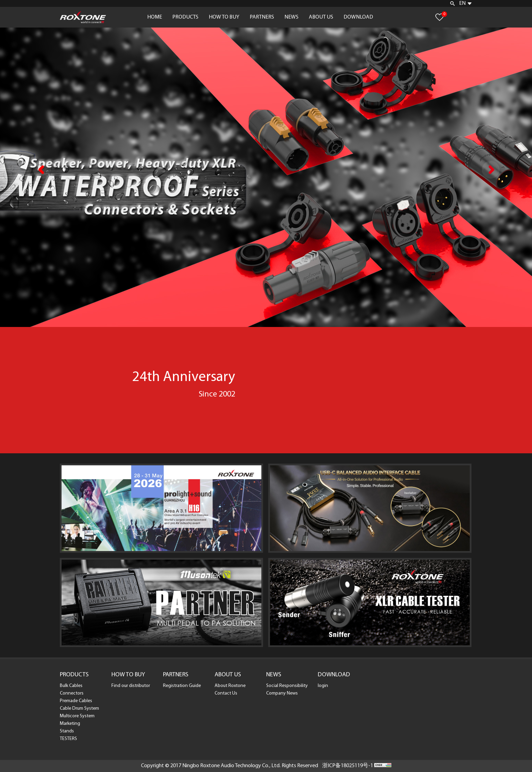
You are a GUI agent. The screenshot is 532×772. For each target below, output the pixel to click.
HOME (155, 17)
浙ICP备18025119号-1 (348, 766)
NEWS (291, 17)
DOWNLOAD (358, 17)
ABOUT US (321, 17)
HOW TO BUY (224, 17)
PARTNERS (262, 17)
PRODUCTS (185, 17)
